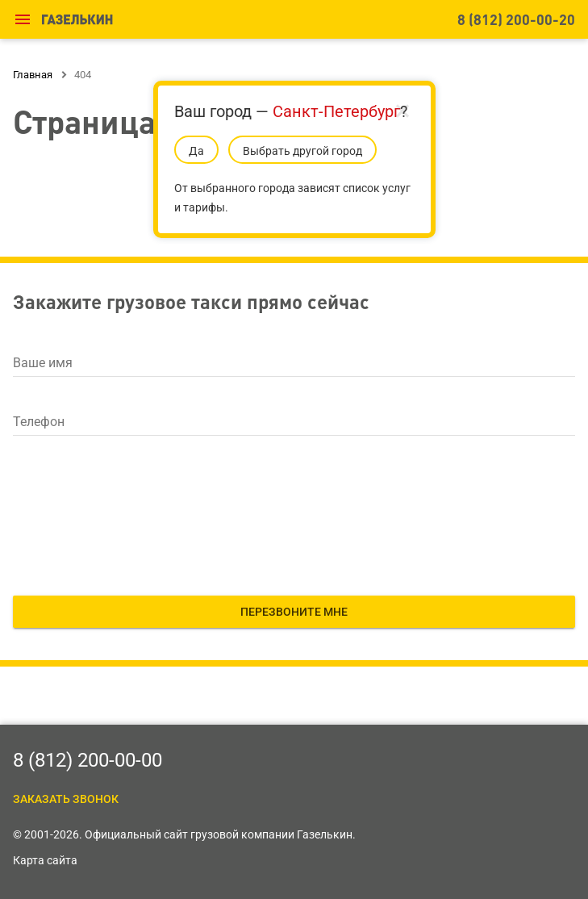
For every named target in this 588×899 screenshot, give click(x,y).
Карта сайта (45, 860)
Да (196, 151)
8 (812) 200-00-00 (88, 760)
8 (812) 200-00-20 (516, 19)
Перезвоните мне (294, 612)
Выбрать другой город (302, 151)
